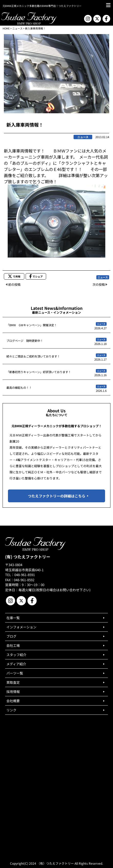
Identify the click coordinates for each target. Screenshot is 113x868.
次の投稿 (99, 284)
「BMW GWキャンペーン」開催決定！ (32, 325)
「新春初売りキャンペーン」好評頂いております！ (39, 372)
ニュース (17, 28)
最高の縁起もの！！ (19, 387)
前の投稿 (14, 284)
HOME (6, 28)
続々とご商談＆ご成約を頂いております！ (33, 356)
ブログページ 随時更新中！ (25, 341)
